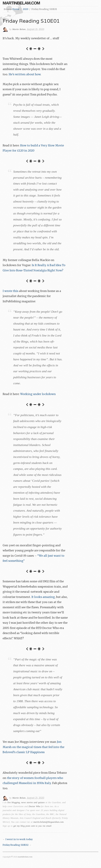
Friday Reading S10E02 (16, 845)
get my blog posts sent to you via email (32, 826)
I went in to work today (19, 839)
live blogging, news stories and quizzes (26, 802)
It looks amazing (43, 597)
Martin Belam (19, 29)
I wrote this (10, 291)
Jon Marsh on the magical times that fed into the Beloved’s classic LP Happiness (33, 747)
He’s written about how (25, 74)
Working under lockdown (38, 394)
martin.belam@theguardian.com (48, 822)
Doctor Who (34, 806)
